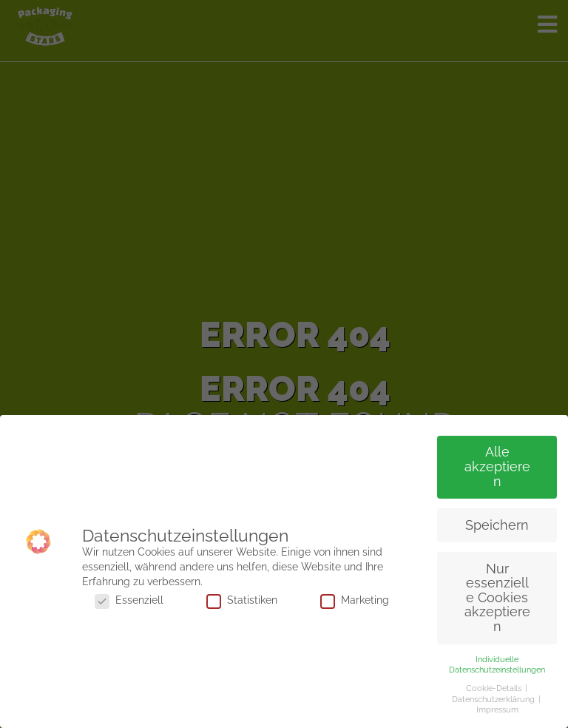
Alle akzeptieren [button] (497, 466)
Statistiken (242, 600)
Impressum (497, 710)
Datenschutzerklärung (494, 699)
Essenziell (129, 600)
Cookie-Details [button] (495, 688)
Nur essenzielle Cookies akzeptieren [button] (497, 598)
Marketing (355, 600)
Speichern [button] (497, 525)
